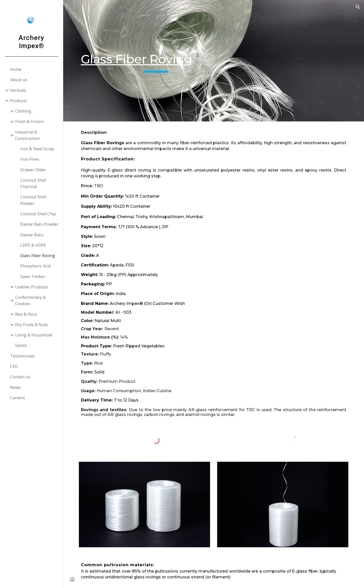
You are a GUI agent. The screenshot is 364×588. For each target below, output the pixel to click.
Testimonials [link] (22, 356)
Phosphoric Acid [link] (35, 266)
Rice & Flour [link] (26, 314)
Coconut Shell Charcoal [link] (33, 183)
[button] (358, 7)
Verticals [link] (18, 90)
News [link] (15, 387)
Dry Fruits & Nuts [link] (32, 325)
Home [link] (16, 69)
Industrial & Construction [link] (28, 135)
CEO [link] (14, 366)
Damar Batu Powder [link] (39, 224)
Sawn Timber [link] (33, 277)
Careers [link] (18, 398)
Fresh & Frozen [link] (29, 121)
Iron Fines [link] (30, 159)
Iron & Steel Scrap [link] (37, 149)
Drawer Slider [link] (33, 170)
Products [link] (19, 101)
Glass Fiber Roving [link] (38, 256)
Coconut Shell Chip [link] (38, 214)
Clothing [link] (23, 111)
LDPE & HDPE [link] (33, 245)
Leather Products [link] (32, 287)
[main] (156, 61)
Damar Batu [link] (32, 235)
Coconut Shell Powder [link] (33, 200)
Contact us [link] (20, 377)
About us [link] (19, 80)
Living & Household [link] (34, 335)
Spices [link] (21, 345)
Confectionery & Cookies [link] (30, 300)
